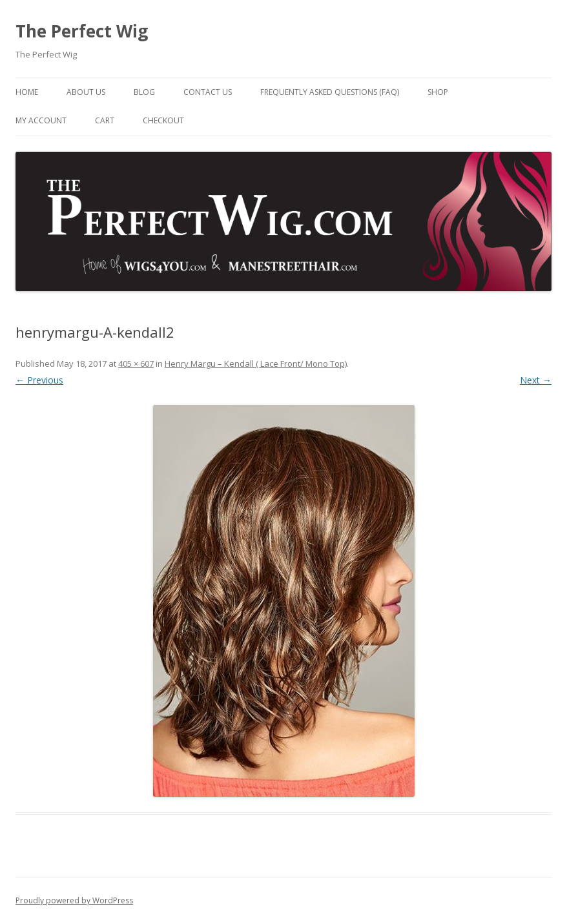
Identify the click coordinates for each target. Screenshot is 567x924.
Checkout (163, 120)
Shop (438, 92)
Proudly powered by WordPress (74, 900)
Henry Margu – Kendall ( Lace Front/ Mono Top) (256, 364)
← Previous (39, 380)
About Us (86, 92)
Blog (144, 92)
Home (27, 92)
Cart (105, 120)
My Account (41, 120)
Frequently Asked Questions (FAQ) (330, 92)
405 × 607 (136, 364)
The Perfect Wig (82, 31)
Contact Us (208, 92)
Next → (536, 380)
